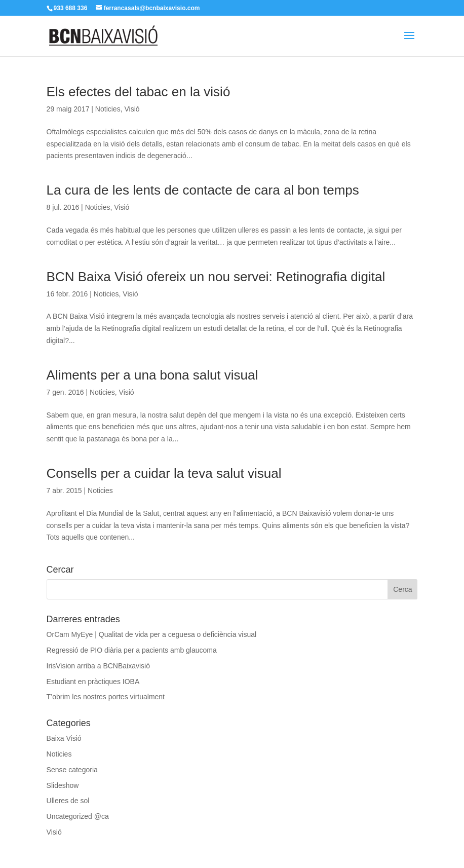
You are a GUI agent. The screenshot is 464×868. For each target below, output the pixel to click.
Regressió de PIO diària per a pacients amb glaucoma (132, 650)
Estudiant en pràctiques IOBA (93, 682)
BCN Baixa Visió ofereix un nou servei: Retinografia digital (216, 277)
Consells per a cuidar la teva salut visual (164, 473)
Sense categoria (72, 770)
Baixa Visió (64, 738)
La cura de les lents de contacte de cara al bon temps (203, 190)
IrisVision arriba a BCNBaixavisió (98, 666)
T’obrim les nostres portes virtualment (106, 697)
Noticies (108, 109)
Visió (132, 109)
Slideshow (63, 785)
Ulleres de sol (68, 801)
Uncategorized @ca (78, 816)
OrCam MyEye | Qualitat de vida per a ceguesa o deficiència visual (152, 634)
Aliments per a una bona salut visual (152, 375)
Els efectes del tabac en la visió (139, 92)
